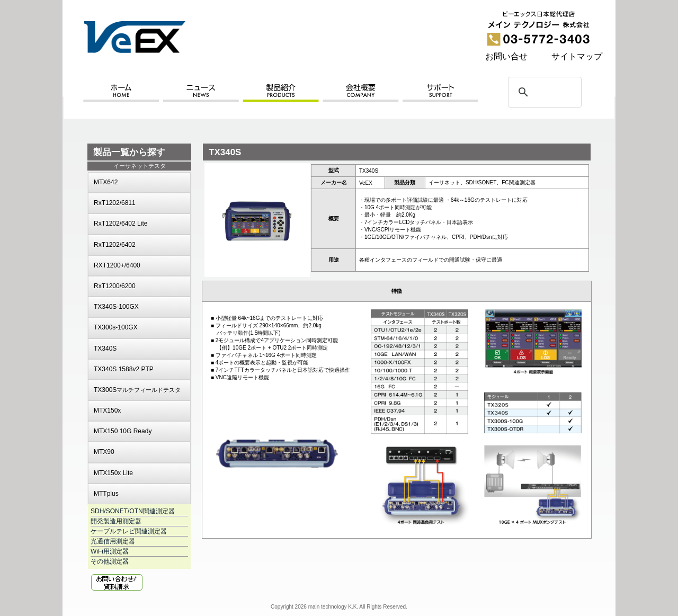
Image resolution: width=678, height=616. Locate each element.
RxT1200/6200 (115, 286)
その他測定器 (110, 561)
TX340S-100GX (116, 307)
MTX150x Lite (113, 473)
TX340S (105, 349)
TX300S (137, 390)
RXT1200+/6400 (117, 265)
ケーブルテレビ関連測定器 (129, 531)
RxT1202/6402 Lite (121, 224)
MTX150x (107, 410)
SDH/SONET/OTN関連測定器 (133, 511)
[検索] (543, 92)
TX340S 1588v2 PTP (124, 369)
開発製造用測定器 (116, 521)
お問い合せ (506, 56)
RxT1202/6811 (115, 203)
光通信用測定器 (113, 541)
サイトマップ (577, 56)
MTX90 (104, 452)
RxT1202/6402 (115, 245)
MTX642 (106, 182)
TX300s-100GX (116, 327)
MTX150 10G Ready (123, 431)
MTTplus (106, 494)
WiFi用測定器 (110, 551)
